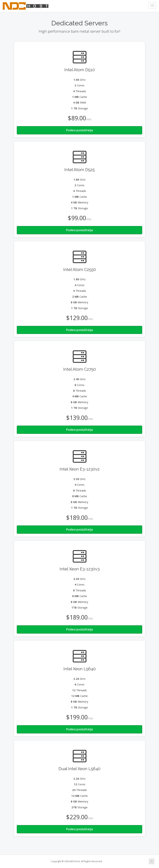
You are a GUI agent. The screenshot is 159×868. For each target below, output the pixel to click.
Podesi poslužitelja (79, 130)
